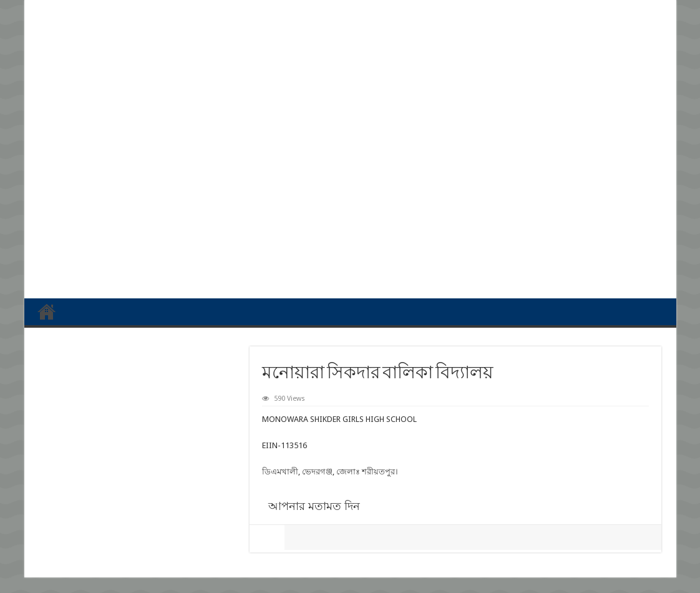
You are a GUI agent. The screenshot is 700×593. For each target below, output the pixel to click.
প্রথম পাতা (47, 311)
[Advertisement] (350, 192)
